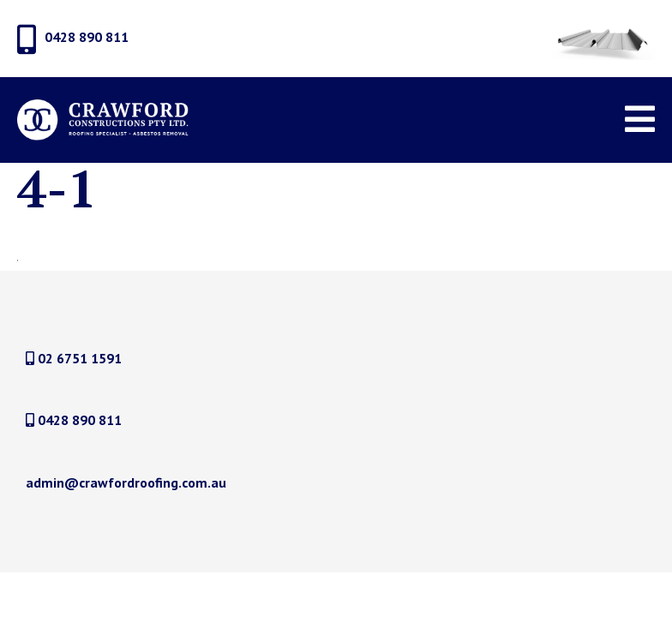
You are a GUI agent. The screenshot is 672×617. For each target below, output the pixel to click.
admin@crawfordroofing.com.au (126, 482)
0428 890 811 (74, 420)
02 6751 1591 (74, 358)
